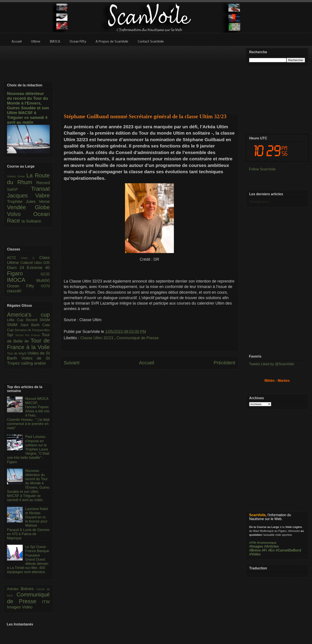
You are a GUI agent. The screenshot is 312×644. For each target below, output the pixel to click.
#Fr (265, 550)
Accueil (147, 363)
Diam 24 (17, 268)
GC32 (45, 274)
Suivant (72, 363)
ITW (46, 602)
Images (14, 607)
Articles (14, 589)
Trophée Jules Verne (28, 201)
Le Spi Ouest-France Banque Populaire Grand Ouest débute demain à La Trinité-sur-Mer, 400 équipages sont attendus (28, 559)
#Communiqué (267, 543)
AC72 (14, 258)
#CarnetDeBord (288, 550)
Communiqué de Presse (138, 338)
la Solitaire (31, 221)
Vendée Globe (28, 207)
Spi (11, 335)
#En (271, 550)
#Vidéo (255, 554)
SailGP (19, 189)
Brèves (28, 589)
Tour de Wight (17, 353)
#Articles (272, 546)
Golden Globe (17, 176)
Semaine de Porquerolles (32, 330)
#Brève (255, 550)
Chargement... (260, 202)
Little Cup (16, 320)
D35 (47, 263)
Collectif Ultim (32, 263)
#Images (256, 546)
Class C (30, 258)
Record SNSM (38, 320)
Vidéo (27, 607)
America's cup (28, 315)
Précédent (225, 363)
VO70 (45, 286)
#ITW (253, 543)
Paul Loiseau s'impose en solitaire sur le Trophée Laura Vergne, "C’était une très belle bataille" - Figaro (28, 449)
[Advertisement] (150, 77)
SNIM (14, 325)
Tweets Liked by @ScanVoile (272, 364)
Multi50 (43, 280)
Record (43, 183)
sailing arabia (33, 363)
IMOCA (22, 280)
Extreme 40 (38, 268)
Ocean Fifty (24, 286)
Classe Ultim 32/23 (97, 338)
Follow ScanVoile (262, 169)
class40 (14, 291)
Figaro (24, 273)
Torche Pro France (28, 335)
